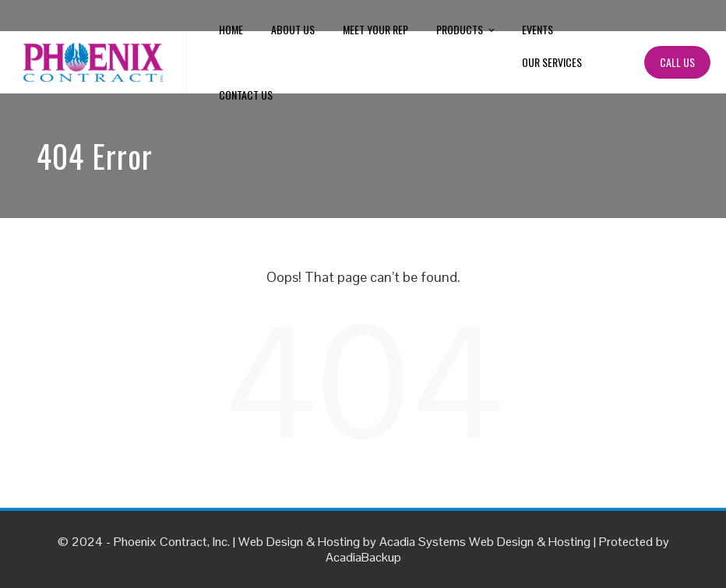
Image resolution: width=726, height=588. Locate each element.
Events (537, 29)
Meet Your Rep (375, 29)
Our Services (552, 62)
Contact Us (246, 95)
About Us (293, 29)
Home (231, 29)
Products (467, 30)
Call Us (677, 62)
